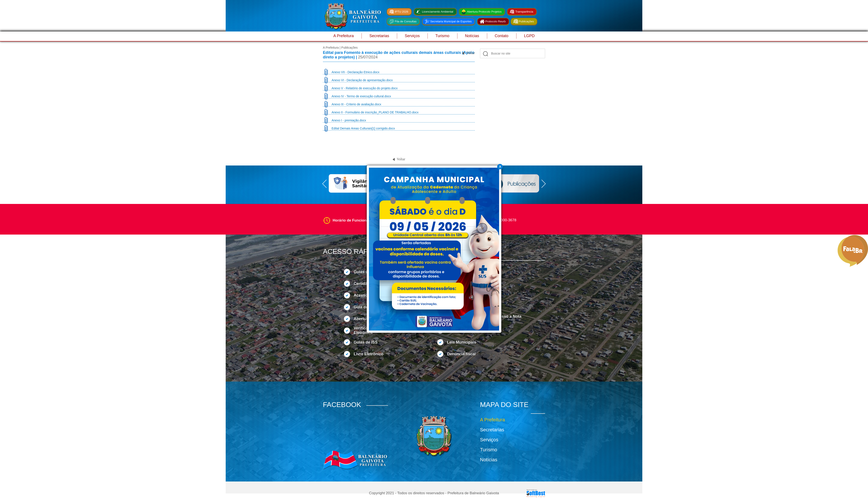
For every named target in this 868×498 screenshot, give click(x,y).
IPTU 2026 (401, 12)
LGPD (529, 36)
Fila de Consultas (406, 21)
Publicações (526, 21)
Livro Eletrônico (369, 354)
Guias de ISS (366, 342)
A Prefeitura (344, 36)
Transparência (524, 12)
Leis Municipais (462, 342)
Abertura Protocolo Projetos (484, 12)
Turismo (442, 36)
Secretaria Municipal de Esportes (451, 21)
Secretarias (379, 36)
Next (544, 184)
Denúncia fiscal (461, 354)
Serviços (412, 36)
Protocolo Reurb (495, 21)
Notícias (472, 36)
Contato (502, 36)
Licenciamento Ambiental (438, 12)
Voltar (471, 53)
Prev (324, 184)
